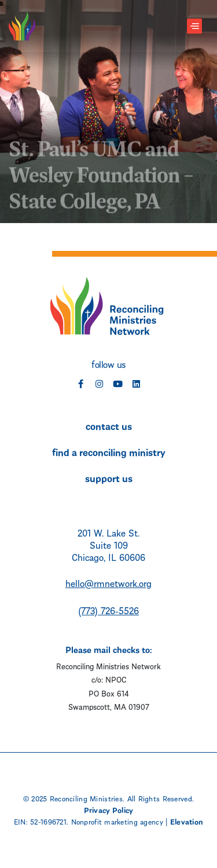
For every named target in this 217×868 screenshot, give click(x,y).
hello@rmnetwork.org (108, 583)
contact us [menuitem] (109, 425)
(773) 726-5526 (108, 610)
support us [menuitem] (109, 477)
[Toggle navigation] (194, 26)
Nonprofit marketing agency (117, 821)
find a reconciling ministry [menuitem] (109, 451)
